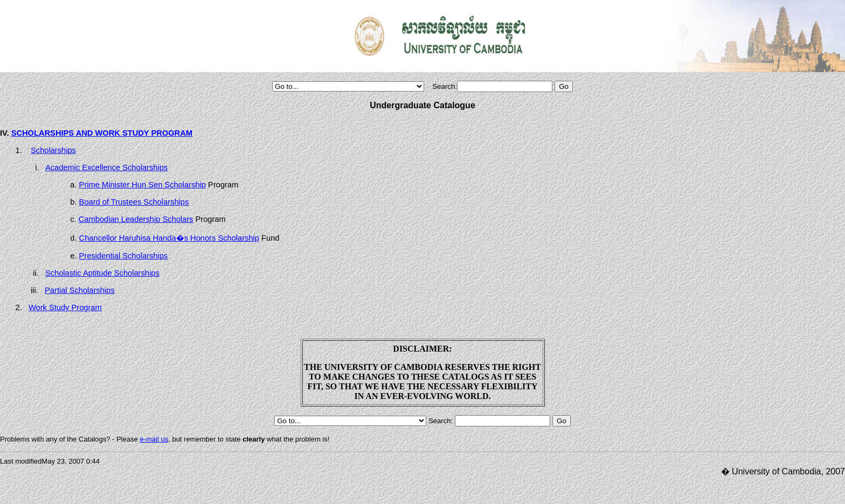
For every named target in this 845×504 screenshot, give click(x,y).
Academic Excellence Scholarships (106, 167)
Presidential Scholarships (124, 256)
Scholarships (53, 150)
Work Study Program (65, 307)
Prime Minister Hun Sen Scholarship (143, 185)
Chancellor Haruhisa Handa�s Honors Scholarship (169, 238)
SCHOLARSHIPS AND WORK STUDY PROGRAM (102, 133)
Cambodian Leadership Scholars (136, 219)
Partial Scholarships (80, 290)
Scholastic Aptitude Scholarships (102, 273)
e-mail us (154, 439)
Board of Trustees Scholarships (134, 202)
